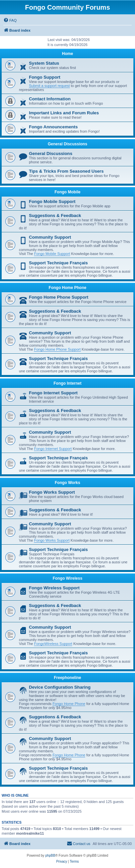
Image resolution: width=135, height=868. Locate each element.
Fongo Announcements (53, 127)
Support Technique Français (58, 263)
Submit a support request (49, 86)
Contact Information (50, 99)
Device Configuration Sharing (60, 687)
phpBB (50, 855)
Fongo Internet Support (53, 393)
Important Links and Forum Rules (64, 113)
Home (67, 54)
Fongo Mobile (67, 192)
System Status (44, 63)
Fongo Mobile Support (52, 201)
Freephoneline (67, 678)
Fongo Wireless (67, 578)
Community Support (50, 237)
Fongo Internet (67, 383)
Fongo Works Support (52, 492)
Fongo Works (67, 483)
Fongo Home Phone (67, 288)
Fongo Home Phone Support (59, 297)
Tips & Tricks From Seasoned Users (66, 171)
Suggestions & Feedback (55, 215)
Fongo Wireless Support (54, 588)
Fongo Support (45, 77)
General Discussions (68, 144)
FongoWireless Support (53, 644)
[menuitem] (10, 20)
